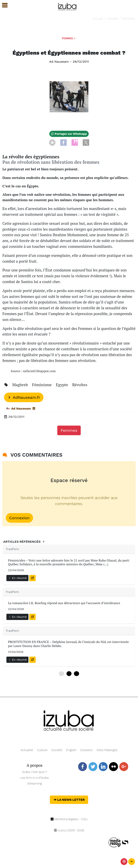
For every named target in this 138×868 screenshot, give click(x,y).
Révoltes (80, 385)
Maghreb (21, 385)
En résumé (17, 578)
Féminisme (42, 385)
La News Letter (69, 800)
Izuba (60, 830)
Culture (42, 750)
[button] (3, 5)
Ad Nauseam (59, 62)
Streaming (34, 783)
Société (113, 19)
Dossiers (86, 750)
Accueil (98, 19)
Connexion (19, 518)
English (71, 750)
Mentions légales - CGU (69, 819)
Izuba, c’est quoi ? (34, 772)
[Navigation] (67, 6)
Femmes (129, 19)
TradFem (12, 549)
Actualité (27, 750)
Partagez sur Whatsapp (69, 134)
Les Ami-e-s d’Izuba (35, 778)
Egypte (62, 385)
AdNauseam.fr (24, 397)
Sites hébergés (107, 750)
